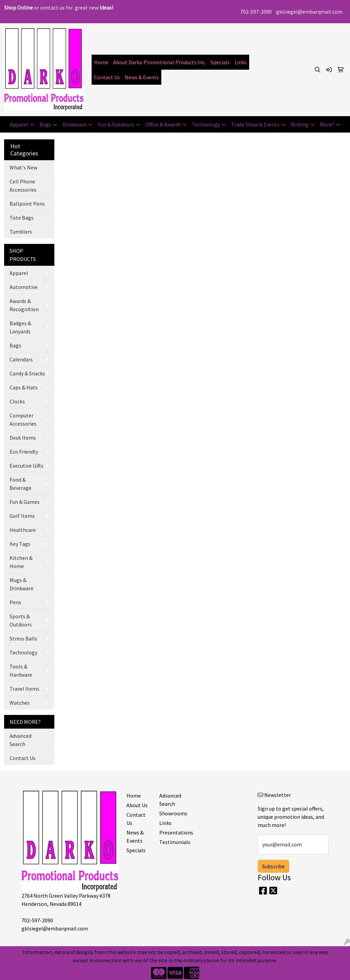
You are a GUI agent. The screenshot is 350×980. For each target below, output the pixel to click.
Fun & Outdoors (116, 124)
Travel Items (24, 689)
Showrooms (172, 813)
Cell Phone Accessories (23, 185)
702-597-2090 (256, 12)
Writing (300, 124)
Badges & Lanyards (20, 327)
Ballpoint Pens (27, 204)
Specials (220, 62)
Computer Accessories (23, 419)
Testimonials (172, 842)
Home (101, 62)
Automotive (24, 287)
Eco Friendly (24, 452)
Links (241, 62)
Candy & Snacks (27, 373)
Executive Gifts (26, 466)
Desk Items (23, 438)
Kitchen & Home (21, 562)
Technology (206, 124)
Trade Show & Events (255, 124)
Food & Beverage (21, 484)
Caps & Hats (24, 387)
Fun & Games (25, 502)
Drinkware (75, 124)
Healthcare (23, 530)
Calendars (21, 359)
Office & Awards (163, 124)
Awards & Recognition (24, 305)
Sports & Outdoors (21, 620)
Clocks (17, 401)
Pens (15, 602)
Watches (20, 703)
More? (327, 124)
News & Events (142, 77)
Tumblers (21, 232)
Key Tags (20, 544)
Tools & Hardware (21, 671)
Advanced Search (21, 740)
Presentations (172, 832)
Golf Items (22, 516)
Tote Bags (22, 218)
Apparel (19, 124)
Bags (45, 124)
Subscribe (273, 866)
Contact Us (107, 77)
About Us (137, 805)
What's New (23, 167)
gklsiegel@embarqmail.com (309, 12)
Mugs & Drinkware (22, 584)
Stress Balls (23, 638)
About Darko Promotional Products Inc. (159, 62)
